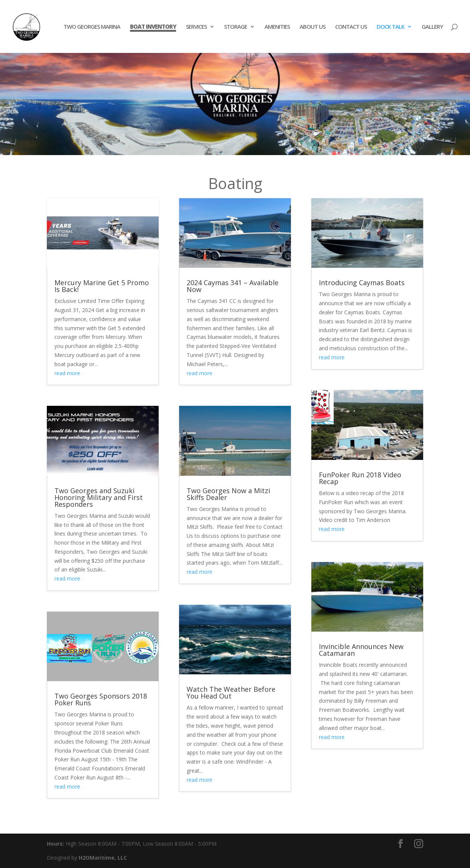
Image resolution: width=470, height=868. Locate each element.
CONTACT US (351, 27)
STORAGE (236, 27)
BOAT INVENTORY (153, 27)
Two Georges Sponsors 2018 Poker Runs (101, 699)
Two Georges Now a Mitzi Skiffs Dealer (228, 494)
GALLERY (432, 27)
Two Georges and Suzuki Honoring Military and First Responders (99, 497)
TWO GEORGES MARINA (92, 27)
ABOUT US (312, 27)
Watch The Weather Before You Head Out (231, 693)
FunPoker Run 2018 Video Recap (360, 478)
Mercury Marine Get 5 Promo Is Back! (102, 286)
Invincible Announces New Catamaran (361, 650)
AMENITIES (277, 27)
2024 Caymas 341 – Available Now (233, 286)
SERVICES (196, 27)
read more (67, 373)
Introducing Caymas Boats (362, 283)
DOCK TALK (390, 27)
